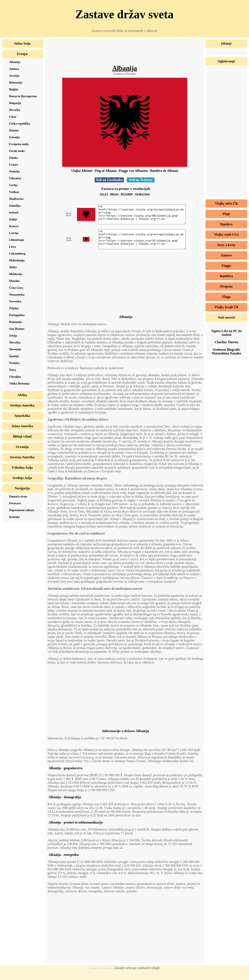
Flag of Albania (106, 171)
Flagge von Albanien (133, 171)
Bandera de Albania (164, 171)
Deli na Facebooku (109, 180)
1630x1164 (142, 194)
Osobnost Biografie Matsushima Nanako (226, 351)
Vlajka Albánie (82, 171)
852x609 (127, 194)
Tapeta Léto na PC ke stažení (226, 333)
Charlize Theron (226, 342)
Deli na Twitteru (141, 180)
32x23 (104, 194)
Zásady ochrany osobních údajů (137, 975)
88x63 (114, 194)
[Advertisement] (125, 55)
